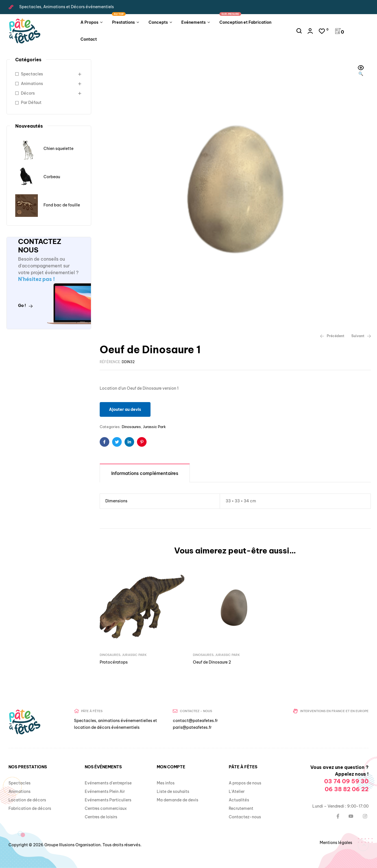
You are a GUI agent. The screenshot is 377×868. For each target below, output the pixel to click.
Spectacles (32, 74)
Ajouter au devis (125, 409)
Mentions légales (336, 843)
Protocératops (114, 662)
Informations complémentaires (145, 473)
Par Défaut (31, 102)
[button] (361, 71)
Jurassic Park (154, 427)
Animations (32, 84)
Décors (28, 93)
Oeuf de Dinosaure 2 (212, 662)
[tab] (145, 473)
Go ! (25, 306)
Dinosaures (131, 427)
